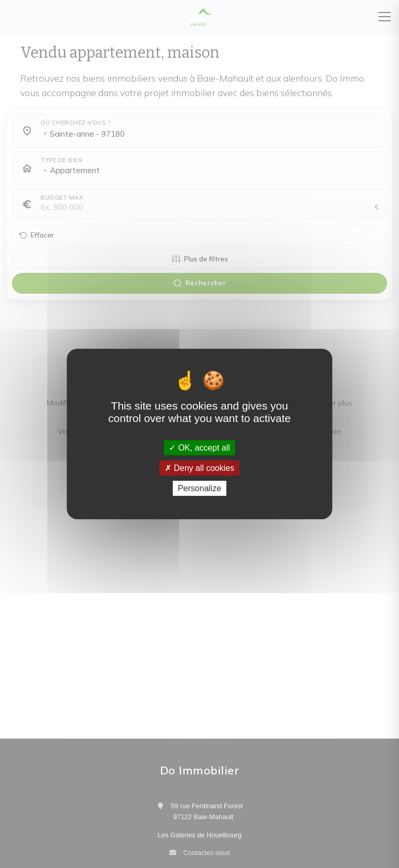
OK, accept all (199, 447)
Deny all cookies (199, 468)
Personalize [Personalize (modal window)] (199, 488)
